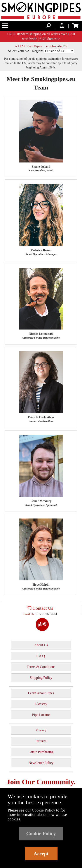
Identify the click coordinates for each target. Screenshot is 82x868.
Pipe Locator (41, 715)
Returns (41, 741)
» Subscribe (56, 46)
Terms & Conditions (41, 667)
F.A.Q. (41, 656)
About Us (41, 645)
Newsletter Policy (41, 763)
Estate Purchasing (41, 752)
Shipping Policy (41, 678)
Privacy (41, 730)
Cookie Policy (44, 810)
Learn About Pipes (41, 693)
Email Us (28, 614)
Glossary (41, 704)
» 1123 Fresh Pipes (28, 46)
